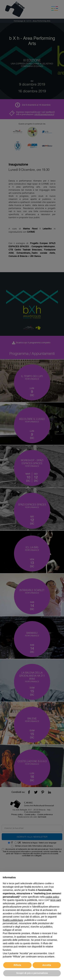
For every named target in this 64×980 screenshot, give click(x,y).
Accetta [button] (47, 965)
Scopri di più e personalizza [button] (32, 973)
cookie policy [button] (52, 897)
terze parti (56, 900)
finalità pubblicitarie (13, 920)
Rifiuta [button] (17, 965)
